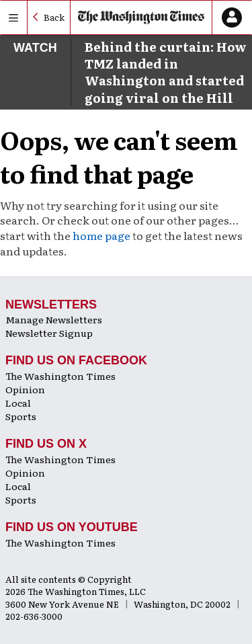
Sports (21, 416)
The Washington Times (60, 376)
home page (101, 235)
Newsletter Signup (49, 333)
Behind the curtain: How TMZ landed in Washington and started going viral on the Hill (166, 72)
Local (18, 403)
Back (54, 17)
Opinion (25, 389)
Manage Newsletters (54, 319)
